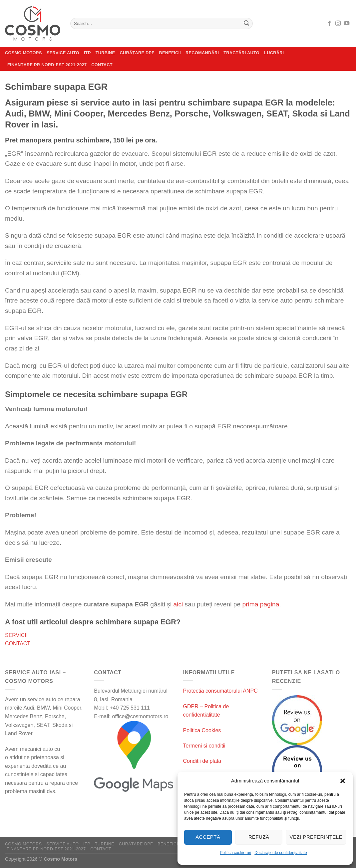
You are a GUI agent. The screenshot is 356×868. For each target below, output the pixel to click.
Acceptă (208, 837)
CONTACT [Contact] (18, 644)
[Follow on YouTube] (347, 24)
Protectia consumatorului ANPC (220, 691)
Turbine (105, 53)
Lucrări (274, 53)
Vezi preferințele (316, 837)
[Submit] (246, 24)
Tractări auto (241, 53)
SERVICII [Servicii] (16, 635)
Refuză (259, 837)
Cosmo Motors (23, 53)
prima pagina (261, 604)
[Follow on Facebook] (329, 24)
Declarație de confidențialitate (281, 853)
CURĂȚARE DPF (137, 53)
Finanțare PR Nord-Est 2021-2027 (47, 65)
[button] (343, 781)
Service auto (63, 53)
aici (178, 604)
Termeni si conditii (204, 746)
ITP (87, 53)
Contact (102, 65)
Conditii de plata (202, 761)
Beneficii (170, 53)
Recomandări (202, 53)
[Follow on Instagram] (338, 24)
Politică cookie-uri (235, 853)
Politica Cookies (202, 730)
